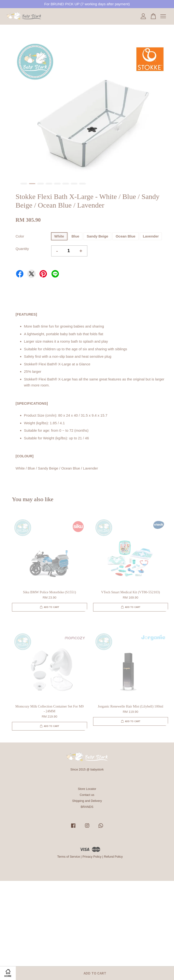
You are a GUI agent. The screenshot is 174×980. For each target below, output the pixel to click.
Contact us (87, 795)
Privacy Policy (92, 857)
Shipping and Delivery (87, 801)
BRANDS (87, 807)
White (59, 236)
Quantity (22, 249)
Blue (76, 236)
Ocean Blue (126, 236)
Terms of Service (69, 857)
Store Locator (87, 789)
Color (20, 236)
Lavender (151, 236)
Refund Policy (113, 857)
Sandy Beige (97, 236)
